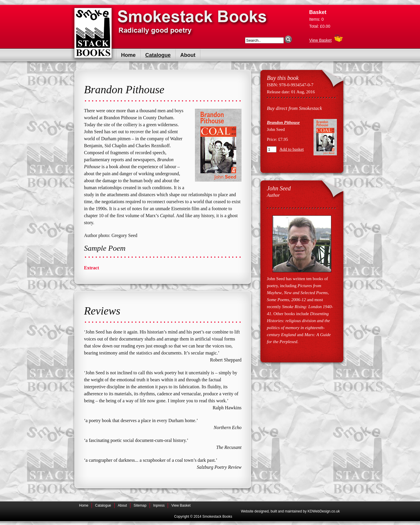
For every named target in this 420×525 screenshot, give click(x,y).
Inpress (159, 505)
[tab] (163, 268)
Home (128, 55)
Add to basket (292, 149)
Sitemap (140, 505)
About (188, 55)
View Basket (320, 39)
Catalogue (158, 55)
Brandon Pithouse (283, 122)
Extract (92, 268)
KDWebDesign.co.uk (324, 511)
